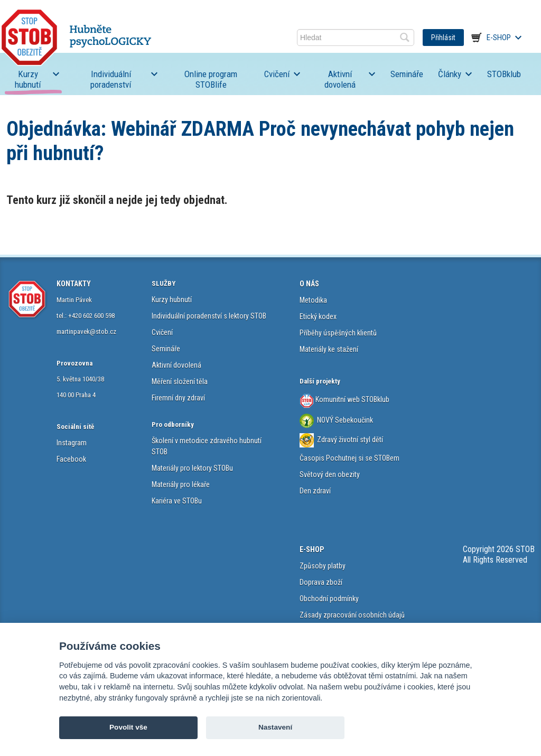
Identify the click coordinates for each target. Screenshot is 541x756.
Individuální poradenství (111, 79)
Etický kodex (318, 316)
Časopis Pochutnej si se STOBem (349, 458)
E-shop (499, 38)
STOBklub (504, 74)
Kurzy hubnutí (28, 79)
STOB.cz (76, 37)
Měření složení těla (180, 381)
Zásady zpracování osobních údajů (352, 615)
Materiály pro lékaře (181, 484)
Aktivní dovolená (340, 79)
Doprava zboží (321, 582)
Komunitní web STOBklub (352, 399)
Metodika (313, 300)
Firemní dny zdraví (178, 398)
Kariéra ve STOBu (177, 501)
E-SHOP (312, 549)
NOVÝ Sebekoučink (344, 420)
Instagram (72, 443)
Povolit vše (128, 727)
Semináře (407, 74)
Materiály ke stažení (329, 349)
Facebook (71, 459)
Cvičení (277, 74)
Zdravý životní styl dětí (350, 440)
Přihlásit (443, 38)
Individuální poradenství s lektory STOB (209, 316)
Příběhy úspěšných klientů (338, 333)
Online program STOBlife (211, 79)
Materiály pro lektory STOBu (192, 468)
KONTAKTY (74, 284)
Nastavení (275, 727)
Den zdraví (315, 491)
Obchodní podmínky (329, 599)
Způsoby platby (323, 566)
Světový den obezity (330, 474)
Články (450, 74)
